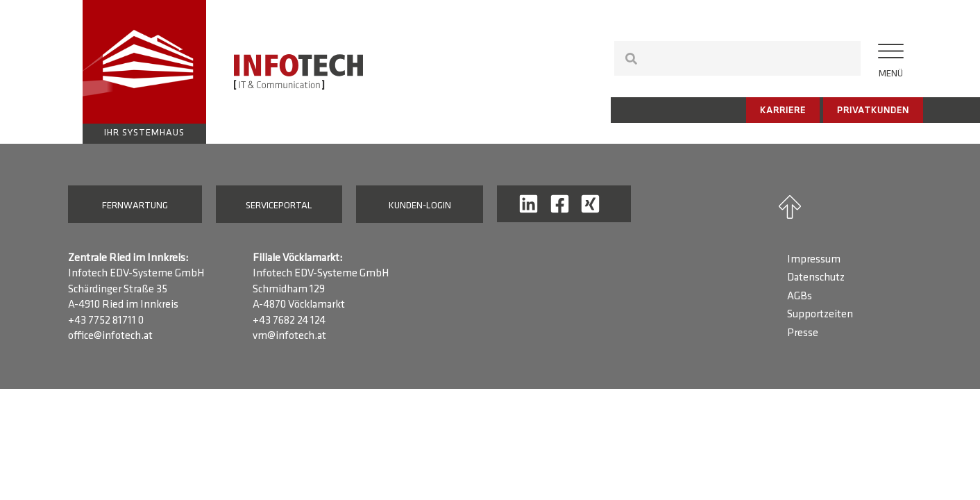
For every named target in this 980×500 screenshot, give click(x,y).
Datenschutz (816, 278)
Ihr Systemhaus (144, 133)
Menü (891, 74)
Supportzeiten (820, 315)
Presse (803, 333)
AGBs (800, 297)
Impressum (814, 260)
